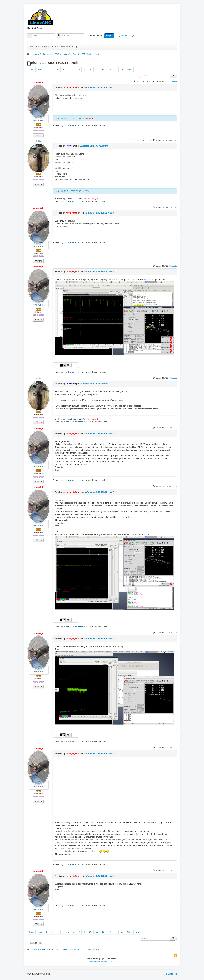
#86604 (174, 633)
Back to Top (171, 974)
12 (103, 69)
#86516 (174, 140)
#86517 (174, 207)
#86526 (174, 428)
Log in (109, 36)
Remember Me (96, 35)
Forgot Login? (122, 35)
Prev (40, 69)
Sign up (134, 35)
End (137, 69)
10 (90, 69)
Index (31, 47)
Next (129, 69)
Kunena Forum (108, 962)
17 (122, 69)
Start (31, 69)
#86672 (174, 870)
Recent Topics (43, 47)
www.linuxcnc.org (69, 47)
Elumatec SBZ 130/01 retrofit (100, 87)
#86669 (174, 748)
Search (55, 47)
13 (109, 69)
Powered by (95, 962)
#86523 (174, 378)
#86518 (174, 266)
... (52, 69)
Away (39, 125)
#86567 (174, 486)
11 (97, 69)
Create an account (77, 125)
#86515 (174, 82)
